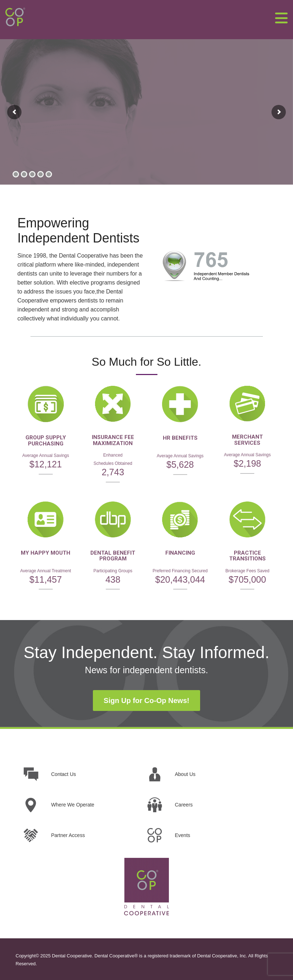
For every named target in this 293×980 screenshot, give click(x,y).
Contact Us (64, 774)
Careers (184, 805)
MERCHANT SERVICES (247, 440)
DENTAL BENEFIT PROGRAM (113, 556)
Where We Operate (73, 805)
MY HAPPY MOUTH (46, 553)
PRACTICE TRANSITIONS (247, 556)
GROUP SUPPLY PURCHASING (46, 441)
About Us (185, 774)
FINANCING (180, 553)
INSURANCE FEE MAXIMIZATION (113, 440)
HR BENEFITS (180, 438)
